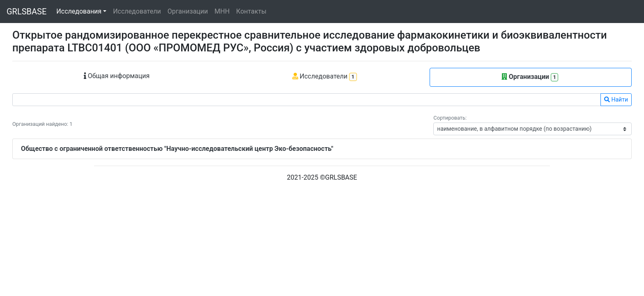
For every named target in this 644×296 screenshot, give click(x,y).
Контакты (251, 11)
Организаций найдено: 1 (42, 124)
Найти (616, 99)
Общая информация (117, 76)
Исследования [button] (79, 11)
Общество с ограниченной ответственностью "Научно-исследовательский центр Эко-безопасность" (177, 149)
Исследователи (137, 11)
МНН (222, 11)
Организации (188, 11)
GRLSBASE (26, 12)
